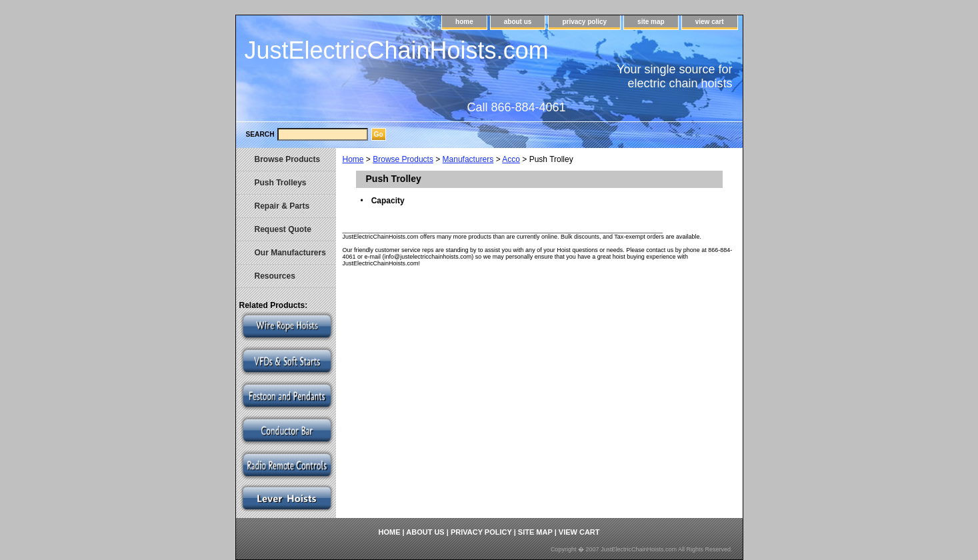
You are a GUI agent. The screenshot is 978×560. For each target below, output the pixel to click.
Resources (275, 276)
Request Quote (283, 229)
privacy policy (584, 22)
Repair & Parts (282, 206)
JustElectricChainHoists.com (397, 50)
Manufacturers (468, 159)
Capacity (388, 201)
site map (651, 22)
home (464, 22)
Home (353, 159)
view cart (710, 22)
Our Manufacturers (290, 253)
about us (518, 22)
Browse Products (403, 159)
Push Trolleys (281, 183)
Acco (511, 159)
